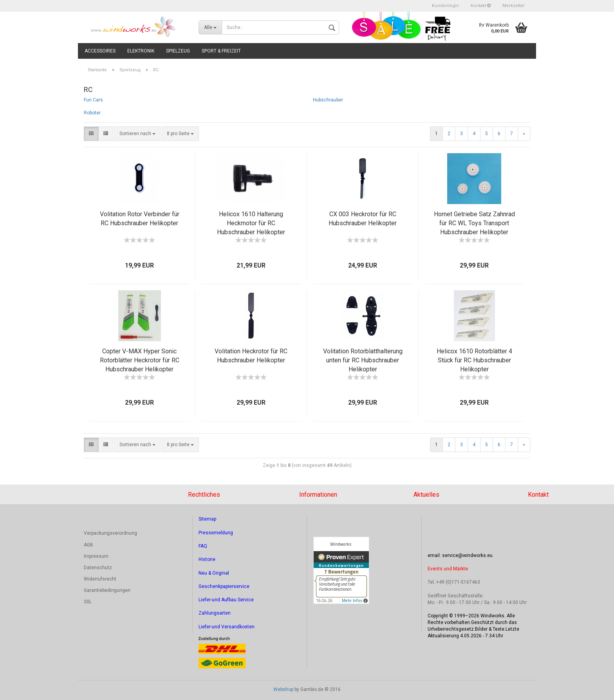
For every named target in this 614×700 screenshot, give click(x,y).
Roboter (92, 113)
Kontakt (481, 6)
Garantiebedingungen (107, 590)
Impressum (96, 556)
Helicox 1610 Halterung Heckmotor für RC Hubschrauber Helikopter (251, 223)
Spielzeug (178, 51)
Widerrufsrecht (100, 579)
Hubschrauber (328, 100)
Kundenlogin (445, 6)
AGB (88, 545)
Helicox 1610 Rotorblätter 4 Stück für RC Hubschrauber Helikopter (474, 360)
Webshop (283, 689)
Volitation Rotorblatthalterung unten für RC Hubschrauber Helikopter (363, 360)
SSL (88, 602)
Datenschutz (98, 568)
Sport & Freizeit (221, 51)
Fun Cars (93, 100)
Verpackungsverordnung (110, 533)
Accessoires (100, 51)
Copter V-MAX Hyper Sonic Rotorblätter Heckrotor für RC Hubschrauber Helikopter (140, 360)
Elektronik (141, 51)
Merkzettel (513, 6)
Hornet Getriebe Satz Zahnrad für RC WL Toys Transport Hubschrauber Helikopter (474, 223)
